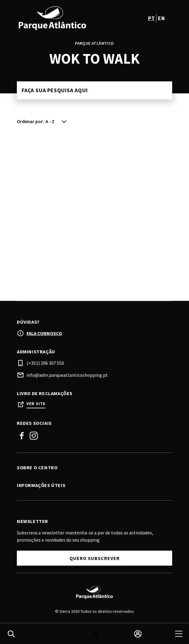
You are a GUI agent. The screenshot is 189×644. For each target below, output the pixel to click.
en (161, 18)
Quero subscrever (95, 558)
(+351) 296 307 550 (45, 363)
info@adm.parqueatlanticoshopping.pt (67, 375)
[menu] (179, 634)
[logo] (56, 18)
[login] (138, 634)
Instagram (34, 436)
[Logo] (94, 592)
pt (151, 18)
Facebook (22, 436)
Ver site (36, 404)
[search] (11, 634)
